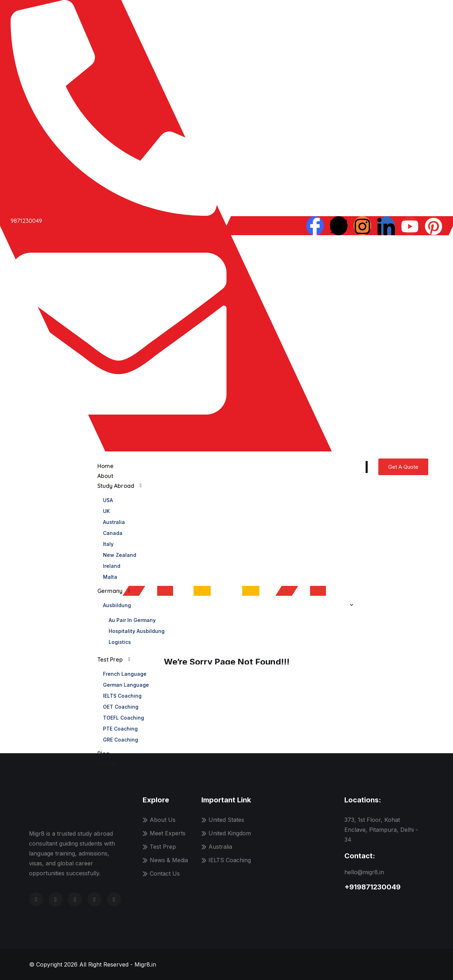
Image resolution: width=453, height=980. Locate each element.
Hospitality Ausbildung (137, 631)
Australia (114, 522)
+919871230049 (372, 887)
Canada (113, 533)
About (105, 476)
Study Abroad (116, 486)
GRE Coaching (121, 740)
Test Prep (110, 659)
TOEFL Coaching (124, 718)
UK (106, 511)
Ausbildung (117, 605)
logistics (120, 642)
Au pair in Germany (132, 620)
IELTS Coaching (122, 696)
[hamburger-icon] (367, 467)
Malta (110, 577)
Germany (110, 591)
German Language (126, 685)
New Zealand (120, 555)
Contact (108, 763)
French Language (125, 674)
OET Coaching (121, 707)
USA (108, 500)
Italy (108, 544)
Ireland (112, 566)
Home (105, 466)
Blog (104, 754)
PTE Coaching (120, 729)
